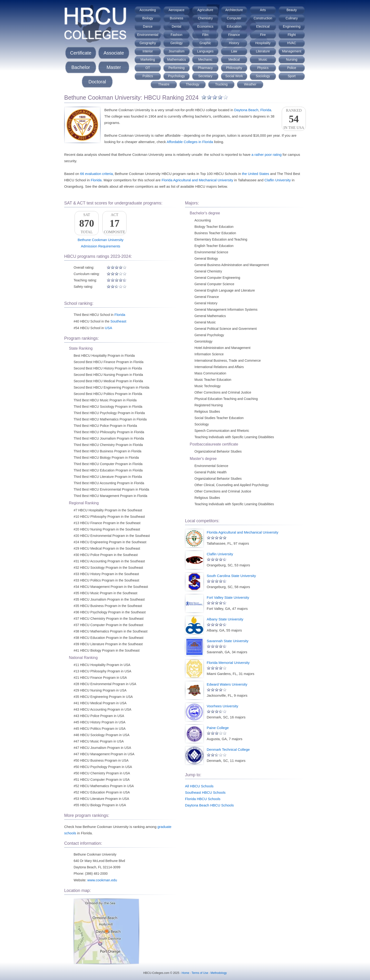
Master (114, 67)
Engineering (292, 26)
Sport (292, 76)
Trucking (221, 84)
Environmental (148, 35)
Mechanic (205, 59)
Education (234, 26)
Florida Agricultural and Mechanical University (197, 180)
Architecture (234, 10)
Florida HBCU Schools (203, 799)
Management (292, 51)
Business (177, 18)
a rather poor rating (267, 155)
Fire (263, 35)
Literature (263, 51)
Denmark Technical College (228, 749)
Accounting (148, 10)
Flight (292, 35)
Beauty (292, 10)
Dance (148, 26)
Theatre (164, 84)
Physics (263, 68)
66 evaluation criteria (97, 174)
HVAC (292, 43)
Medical (234, 59)
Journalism (177, 51)
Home (185, 973)
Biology (148, 18)
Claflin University (277, 180)
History (234, 43)
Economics (205, 26)
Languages (205, 51)
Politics (148, 76)
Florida (266, 110)
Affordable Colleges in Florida (190, 142)
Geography (148, 43)
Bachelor (81, 67)
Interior (148, 51)
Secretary (205, 76)
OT (148, 68)
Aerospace (177, 10)
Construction (263, 18)
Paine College (218, 728)
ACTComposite (114, 223)
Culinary (292, 18)
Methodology (219, 973)
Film (205, 35)
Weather (250, 84)
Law (234, 51)
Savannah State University (228, 641)
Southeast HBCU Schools (205, 792)
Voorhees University (222, 706)
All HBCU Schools (199, 786)
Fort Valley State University (228, 597)
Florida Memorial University (228, 663)
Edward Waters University (227, 684)
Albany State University (225, 619)
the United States (255, 174)
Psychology (177, 76)
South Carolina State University (231, 576)
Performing (177, 68)
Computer (234, 18)
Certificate (81, 53)
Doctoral (97, 82)
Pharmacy (205, 68)
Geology (177, 43)
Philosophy (234, 68)
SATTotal (87, 223)
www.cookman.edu (102, 880)
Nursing (292, 59)
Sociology (263, 76)
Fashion (177, 35)
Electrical (263, 26)
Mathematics (176, 59)
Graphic (205, 43)
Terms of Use (200, 973)
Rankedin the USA (294, 119)
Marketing (148, 59)
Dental (177, 26)
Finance (234, 35)
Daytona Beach (246, 110)
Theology (193, 84)
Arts (263, 10)
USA (108, 328)
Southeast (118, 321)
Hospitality (263, 43)
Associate (114, 53)
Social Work (234, 76)
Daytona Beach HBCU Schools (209, 805)
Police (292, 68)
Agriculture (205, 10)
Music (263, 59)
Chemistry (205, 18)
